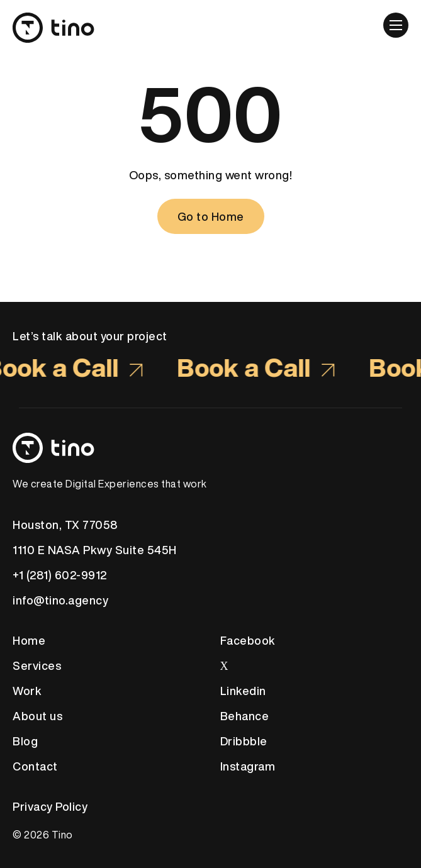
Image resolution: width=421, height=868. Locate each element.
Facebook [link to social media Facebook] (248, 640)
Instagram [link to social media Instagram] (248, 766)
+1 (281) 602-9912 (60, 575)
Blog (25, 741)
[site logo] (57, 21)
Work (27, 691)
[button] (396, 25)
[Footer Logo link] (210, 448)
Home (29, 640)
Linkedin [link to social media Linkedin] (243, 691)
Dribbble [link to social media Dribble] (244, 741)
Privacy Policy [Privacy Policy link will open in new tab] (50, 806)
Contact (35, 766)
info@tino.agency (60, 600)
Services (37, 665)
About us (37, 716)
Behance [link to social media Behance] (245, 716)
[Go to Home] (211, 216)
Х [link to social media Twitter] (225, 665)
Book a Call (258, 367)
